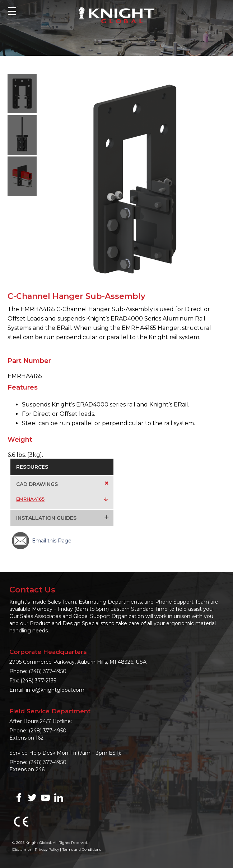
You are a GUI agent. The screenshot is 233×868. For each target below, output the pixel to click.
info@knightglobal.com (55, 690)
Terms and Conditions (82, 849)
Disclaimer (22, 849)
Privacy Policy (47, 849)
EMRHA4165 (30, 499)
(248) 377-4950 (48, 671)
